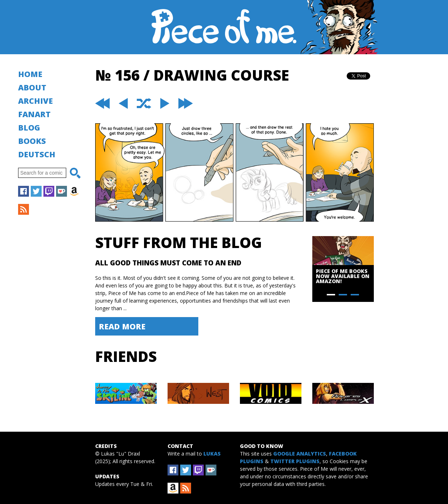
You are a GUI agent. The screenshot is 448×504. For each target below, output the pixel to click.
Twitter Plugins (295, 461)
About (32, 87)
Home (30, 74)
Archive (35, 101)
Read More (122, 326)
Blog (29, 127)
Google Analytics (300, 454)
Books (32, 141)
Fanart (34, 114)
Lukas (212, 454)
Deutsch (37, 154)
